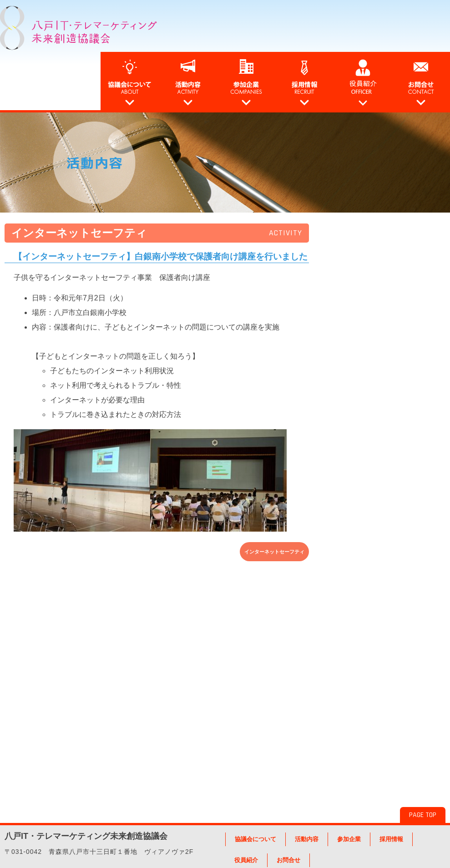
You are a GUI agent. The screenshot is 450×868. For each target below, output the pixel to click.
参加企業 (349, 839)
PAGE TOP (423, 815)
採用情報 (391, 839)
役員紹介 (246, 860)
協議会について (255, 839)
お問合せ (288, 860)
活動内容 (307, 839)
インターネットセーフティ (274, 552)
